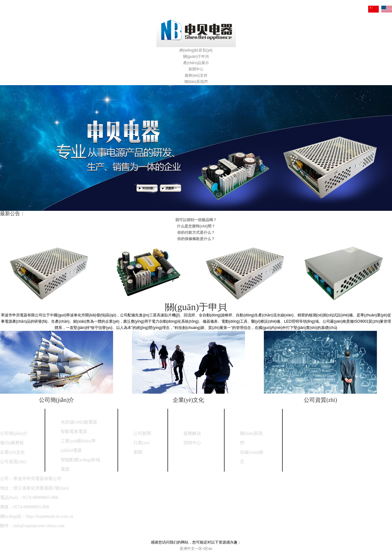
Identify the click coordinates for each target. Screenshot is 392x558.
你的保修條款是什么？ (196, 239)
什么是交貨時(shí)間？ (196, 226)
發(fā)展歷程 (12, 443)
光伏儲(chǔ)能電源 (79, 422)
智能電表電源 (74, 432)
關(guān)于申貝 (196, 57)
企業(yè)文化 (189, 400)
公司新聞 (142, 433)
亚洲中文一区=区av (196, 549)
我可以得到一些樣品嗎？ (196, 220)
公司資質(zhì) (320, 400)
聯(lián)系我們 (196, 82)
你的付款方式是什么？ (196, 232)
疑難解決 (192, 433)
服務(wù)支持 (196, 75)
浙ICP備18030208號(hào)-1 (97, 535)
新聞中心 (196, 69)
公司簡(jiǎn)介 (57, 400)
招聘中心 (192, 443)
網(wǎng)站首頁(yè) (196, 50)
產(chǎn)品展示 (196, 63)
